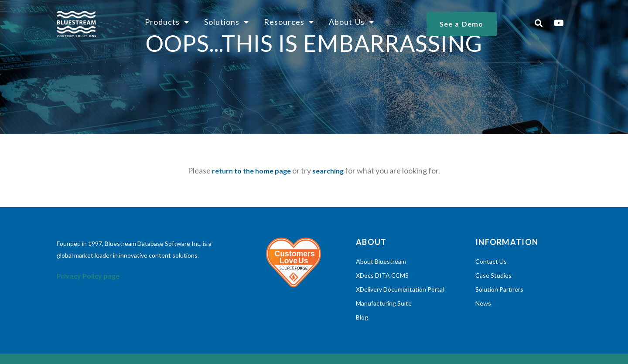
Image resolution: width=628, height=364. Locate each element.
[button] (539, 23)
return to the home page (251, 171)
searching (328, 171)
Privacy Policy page (88, 276)
